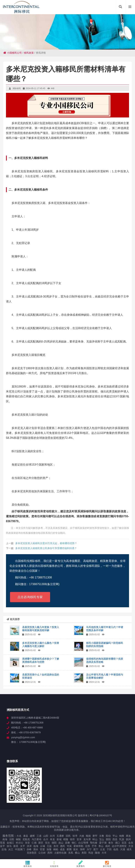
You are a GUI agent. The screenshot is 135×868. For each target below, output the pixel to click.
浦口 (117, 843)
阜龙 (52, 839)
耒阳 (84, 853)
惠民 (63, 846)
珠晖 (82, 849)
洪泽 (29, 846)
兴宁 (89, 849)
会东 (131, 843)
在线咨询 (54, 864)
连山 (61, 843)
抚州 (128, 839)
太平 (22, 846)
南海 (5, 839)
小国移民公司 (13, 53)
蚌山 (95, 839)
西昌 (115, 839)
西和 (50, 853)
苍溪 (2, 843)
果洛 (128, 836)
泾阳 (12, 839)
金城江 (10, 843)
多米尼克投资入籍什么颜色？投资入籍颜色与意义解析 (41, 645)
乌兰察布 (37, 839)
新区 (41, 843)
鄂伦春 (94, 843)
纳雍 (122, 836)
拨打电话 (107, 864)
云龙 (102, 849)
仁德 (34, 843)
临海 (36, 846)
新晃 (16, 846)
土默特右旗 (60, 853)
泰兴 (111, 843)
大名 (19, 836)
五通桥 (60, 836)
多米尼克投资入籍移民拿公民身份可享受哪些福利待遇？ (46, 548)
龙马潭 (87, 839)
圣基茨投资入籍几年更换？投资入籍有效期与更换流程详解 (41, 629)
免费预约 (81, 864)
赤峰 (29, 849)
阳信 (108, 836)
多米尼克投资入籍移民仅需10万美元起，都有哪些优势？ (46, 543)
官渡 (42, 849)
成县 (62, 849)
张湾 (75, 836)
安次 (47, 843)
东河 (56, 846)
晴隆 (66, 839)
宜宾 (124, 843)
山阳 (46, 836)
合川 (46, 839)
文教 (102, 836)
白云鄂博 (83, 843)
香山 (101, 846)
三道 (39, 836)
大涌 (123, 849)
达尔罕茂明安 (119, 846)
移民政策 (29, 53)
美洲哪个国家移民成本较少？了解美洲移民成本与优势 (41, 660)
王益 (49, 846)
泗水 (36, 849)
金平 (2, 846)
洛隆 (49, 849)
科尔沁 (20, 843)
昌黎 (67, 843)
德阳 (54, 843)
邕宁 (96, 849)
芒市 (94, 846)
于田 (109, 849)
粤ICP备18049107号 (101, 815)
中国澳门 (20, 849)
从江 (11, 849)
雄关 (129, 849)
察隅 (69, 849)
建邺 (32, 836)
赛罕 (95, 836)
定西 (88, 846)
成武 (108, 846)
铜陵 (18, 839)
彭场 (4, 849)
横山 (77, 853)
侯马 (9, 846)
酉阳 (108, 839)
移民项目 (28, 864)
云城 (43, 846)
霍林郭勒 (78, 846)
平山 (115, 836)
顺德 (88, 836)
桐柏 (56, 849)
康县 (26, 836)
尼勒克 (26, 839)
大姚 (82, 836)
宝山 (102, 839)
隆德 (97, 853)
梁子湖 (103, 843)
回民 (68, 836)
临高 (116, 849)
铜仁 (74, 843)
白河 (52, 836)
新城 (59, 839)
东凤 (71, 853)
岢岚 (69, 846)
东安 (27, 843)
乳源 (122, 839)
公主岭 (42, 853)
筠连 (91, 853)
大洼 (131, 846)
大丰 (104, 853)
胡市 (72, 839)
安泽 (79, 839)
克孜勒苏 (32, 853)
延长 (76, 849)
